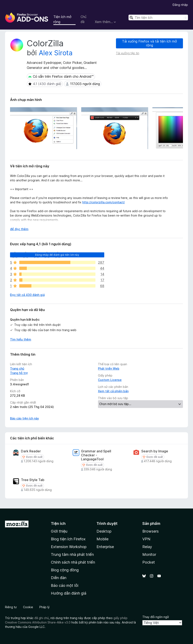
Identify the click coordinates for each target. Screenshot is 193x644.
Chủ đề (84, 19)
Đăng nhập (180, 5)
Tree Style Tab (33, 480)
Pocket (149, 562)
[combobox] (158, 17)
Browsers (151, 531)
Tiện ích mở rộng (62, 19)
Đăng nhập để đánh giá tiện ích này (57, 255)
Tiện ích (58, 523)
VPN (146, 539)
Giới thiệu (59, 531)
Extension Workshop (69, 547)
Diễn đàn (59, 578)
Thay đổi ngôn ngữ (156, 617)
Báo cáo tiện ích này (24, 418)
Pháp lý (44, 607)
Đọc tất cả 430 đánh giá (27, 295)
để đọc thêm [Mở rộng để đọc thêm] (19, 229)
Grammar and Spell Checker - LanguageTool (96, 455)
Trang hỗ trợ (19, 373)
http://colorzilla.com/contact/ (104, 202)
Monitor (149, 554)
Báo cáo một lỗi (65, 585)
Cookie (28, 607)
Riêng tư (11, 607)
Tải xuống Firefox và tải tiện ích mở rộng (149, 43)
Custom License (110, 380)
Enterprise (105, 547)
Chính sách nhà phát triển (73, 562)
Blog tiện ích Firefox (68, 539)
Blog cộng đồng (65, 570)
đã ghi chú (42, 618)
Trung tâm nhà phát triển (72, 554)
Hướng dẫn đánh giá (69, 593)
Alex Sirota (56, 53)
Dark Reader (31, 451)
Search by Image (155, 451)
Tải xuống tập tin (128, 53)
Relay (147, 547)
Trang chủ (17, 368)
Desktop (104, 531)
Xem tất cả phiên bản (113, 391)
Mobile (102, 539)
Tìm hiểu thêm (21, 339)
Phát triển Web (109, 368)
